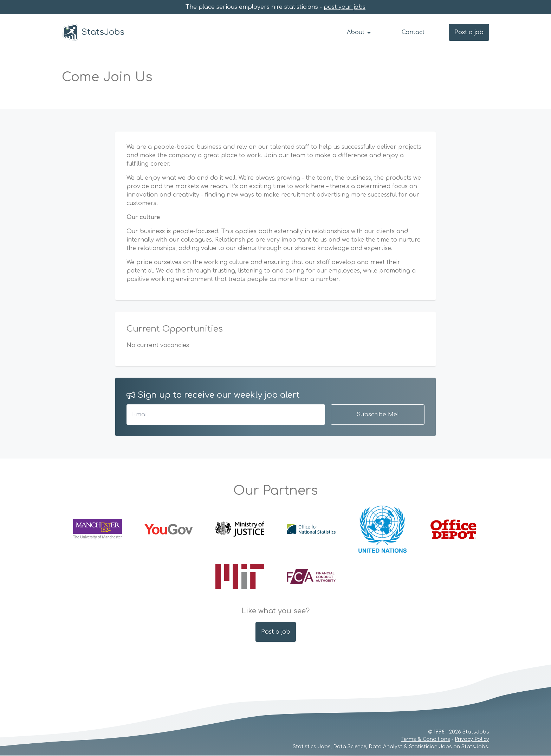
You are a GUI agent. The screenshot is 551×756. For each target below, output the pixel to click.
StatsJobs (93, 32)
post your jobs (345, 7)
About (359, 32)
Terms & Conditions (426, 739)
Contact (413, 32)
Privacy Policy (472, 739)
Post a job (469, 32)
